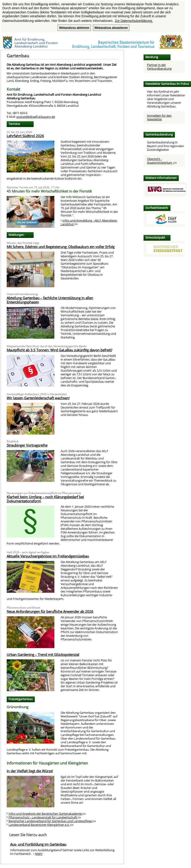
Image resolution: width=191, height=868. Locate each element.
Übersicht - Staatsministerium (162, 161)
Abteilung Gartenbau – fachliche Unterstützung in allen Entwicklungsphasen (50, 300)
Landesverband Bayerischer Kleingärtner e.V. (41, 825)
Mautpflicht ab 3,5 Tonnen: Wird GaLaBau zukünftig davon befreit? (59, 350)
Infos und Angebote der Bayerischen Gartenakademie (47, 814)
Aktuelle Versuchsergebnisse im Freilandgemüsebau (48, 556)
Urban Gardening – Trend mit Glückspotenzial (43, 655)
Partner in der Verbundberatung (159, 67)
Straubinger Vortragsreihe (27, 445)
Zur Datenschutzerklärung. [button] (134, 21)
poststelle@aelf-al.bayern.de (36, 117)
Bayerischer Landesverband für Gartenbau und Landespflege (52, 821)
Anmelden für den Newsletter (159, 117)
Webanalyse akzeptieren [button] (111, 28)
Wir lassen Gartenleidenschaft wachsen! (38, 398)
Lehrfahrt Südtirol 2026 (25, 136)
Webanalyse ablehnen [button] (74, 28)
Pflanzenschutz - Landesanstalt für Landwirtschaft (45, 817)
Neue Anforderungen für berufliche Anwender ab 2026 (50, 611)
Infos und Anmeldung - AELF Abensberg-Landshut (89, 222)
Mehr (39, 854)
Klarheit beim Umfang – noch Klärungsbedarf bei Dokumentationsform (45, 499)
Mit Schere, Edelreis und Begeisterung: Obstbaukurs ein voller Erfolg (61, 247)
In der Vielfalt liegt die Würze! (30, 771)
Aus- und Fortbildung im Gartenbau (38, 844)
